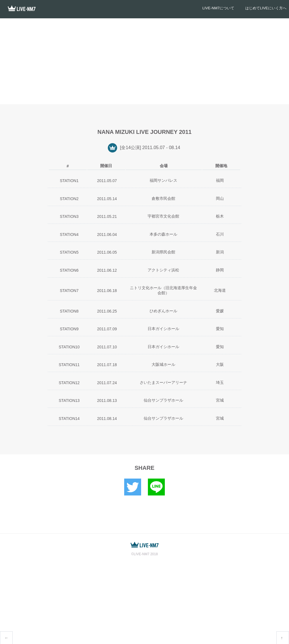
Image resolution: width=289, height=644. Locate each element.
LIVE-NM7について (210, 9)
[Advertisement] (144, 61)
